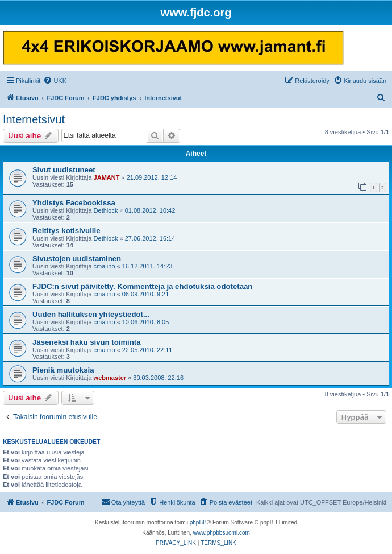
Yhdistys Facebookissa (74, 203)
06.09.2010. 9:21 (146, 294)
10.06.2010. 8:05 (146, 322)
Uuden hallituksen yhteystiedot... (91, 314)
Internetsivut (34, 119)
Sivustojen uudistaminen (77, 259)
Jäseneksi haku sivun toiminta (87, 342)
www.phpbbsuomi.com (222, 533)
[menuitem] (55, 81)
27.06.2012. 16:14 (150, 238)
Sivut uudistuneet (64, 170)
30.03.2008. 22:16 (158, 378)
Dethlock (106, 210)
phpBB (198, 522)
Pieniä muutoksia (63, 370)
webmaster (110, 378)
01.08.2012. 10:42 (150, 210)
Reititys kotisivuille (66, 231)
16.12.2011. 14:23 (147, 266)
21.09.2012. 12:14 (152, 177)
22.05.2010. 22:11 (147, 350)
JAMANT (107, 177)
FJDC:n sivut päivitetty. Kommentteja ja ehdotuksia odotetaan (142, 286)
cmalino (105, 266)
